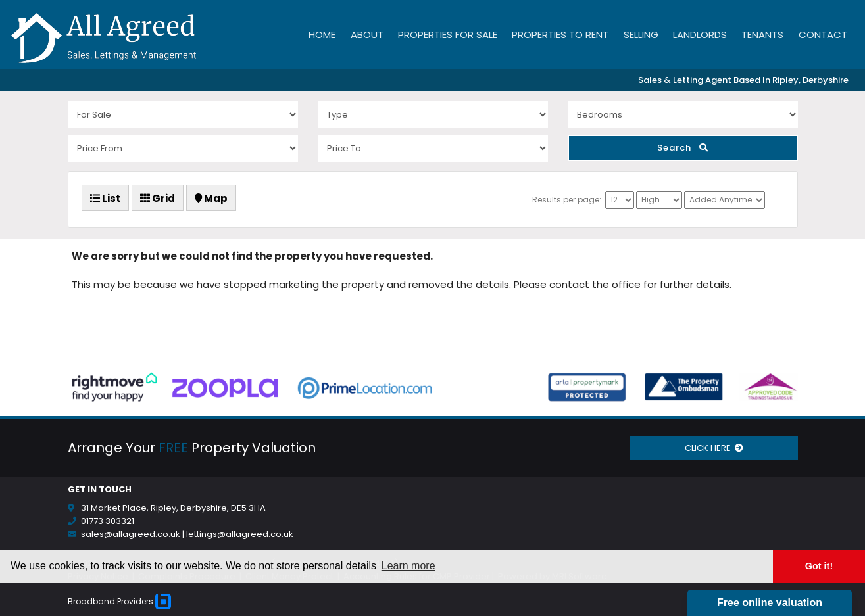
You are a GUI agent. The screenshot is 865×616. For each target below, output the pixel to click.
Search (683, 148)
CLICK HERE (714, 448)
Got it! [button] (819, 566)
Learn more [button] (408, 566)
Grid (158, 198)
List (105, 198)
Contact (823, 35)
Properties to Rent (560, 35)
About (367, 35)
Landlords (700, 35)
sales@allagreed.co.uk (131, 534)
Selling (641, 35)
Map (211, 198)
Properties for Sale (448, 35)
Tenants (762, 35)
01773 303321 (108, 521)
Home (322, 35)
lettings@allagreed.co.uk (240, 534)
